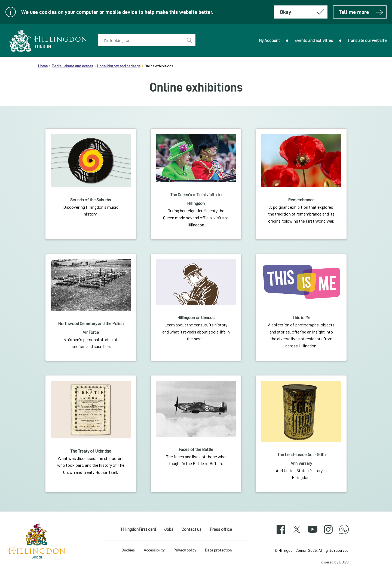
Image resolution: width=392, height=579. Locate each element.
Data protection (218, 550)
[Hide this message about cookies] (301, 12)
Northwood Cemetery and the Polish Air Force (91, 328)
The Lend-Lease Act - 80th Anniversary (301, 459)
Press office (221, 529)
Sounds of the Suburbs (91, 200)
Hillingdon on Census (196, 317)
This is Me (301, 317)
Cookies (128, 550)
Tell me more (361, 12)
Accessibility (154, 550)
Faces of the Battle (196, 449)
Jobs (169, 529)
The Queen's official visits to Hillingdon (196, 199)
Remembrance (301, 200)
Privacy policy (185, 550)
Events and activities (314, 40)
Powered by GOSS (334, 562)
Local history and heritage (119, 66)
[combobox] (141, 40)
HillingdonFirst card (138, 529)
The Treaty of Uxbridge (91, 451)
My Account (269, 40)
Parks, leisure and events (72, 66)
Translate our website (367, 40)
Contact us (192, 529)
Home (43, 66)
